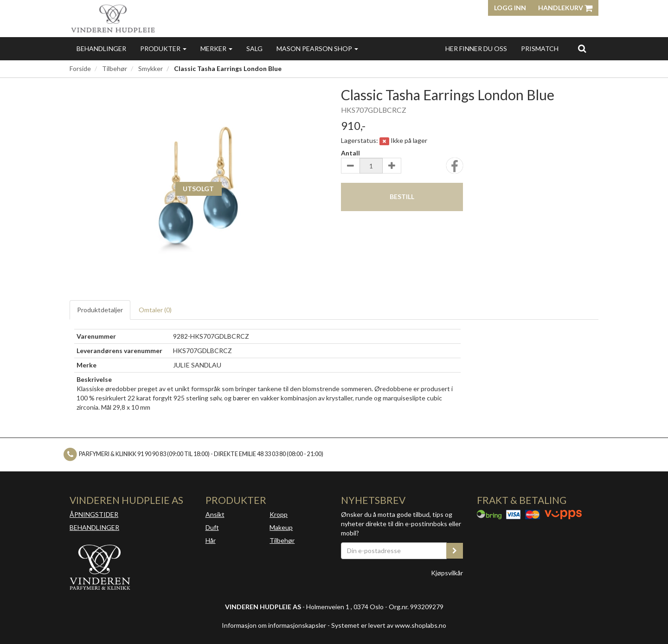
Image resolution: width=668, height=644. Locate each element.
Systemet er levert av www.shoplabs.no (389, 625)
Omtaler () (155, 310)
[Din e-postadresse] (394, 551)
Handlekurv (565, 8)
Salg (254, 48)
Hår (211, 540)
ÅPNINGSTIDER (94, 514)
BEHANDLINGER (94, 527)
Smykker (151, 68)
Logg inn (510, 8)
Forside (80, 68)
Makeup (281, 527)
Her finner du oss (476, 48)
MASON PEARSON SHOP (317, 48)
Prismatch (540, 48)
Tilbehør (115, 68)
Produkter (163, 48)
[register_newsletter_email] (455, 551)
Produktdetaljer (100, 310)
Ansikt (215, 514)
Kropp (279, 514)
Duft (212, 527)
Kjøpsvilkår (447, 573)
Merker (216, 48)
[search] (582, 48)
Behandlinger (101, 48)
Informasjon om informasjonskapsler (274, 625)
